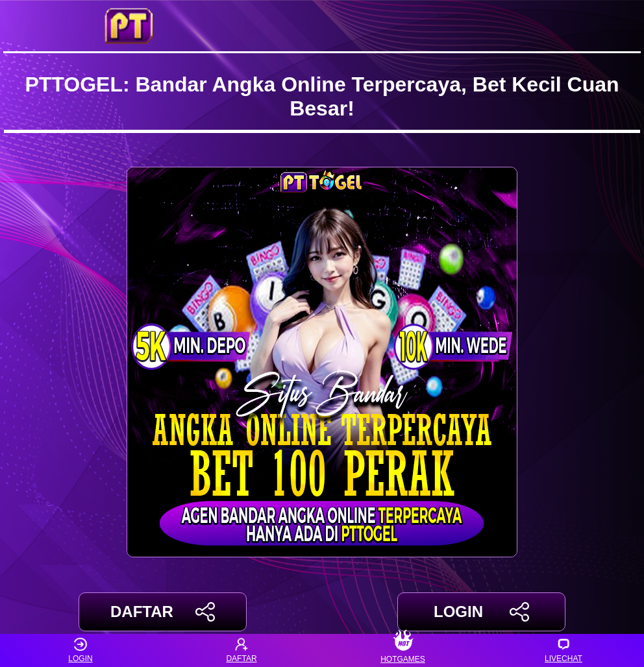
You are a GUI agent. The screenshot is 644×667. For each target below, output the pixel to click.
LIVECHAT (563, 650)
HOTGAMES (403, 650)
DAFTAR (163, 612)
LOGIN (481, 612)
